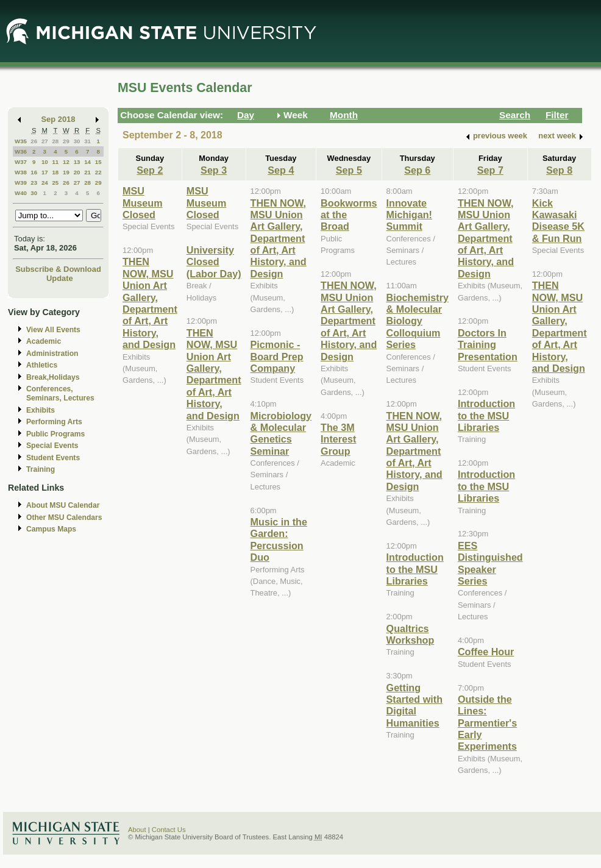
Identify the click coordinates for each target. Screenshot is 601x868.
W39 (21, 183)
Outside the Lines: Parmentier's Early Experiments (487, 723)
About (137, 830)
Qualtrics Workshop (411, 634)
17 (45, 172)
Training (41, 469)
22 (98, 172)
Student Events (53, 458)
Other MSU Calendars (64, 518)
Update (60, 278)
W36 (21, 151)
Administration (52, 354)
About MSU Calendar (63, 505)
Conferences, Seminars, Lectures (60, 393)
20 (77, 172)
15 (98, 162)
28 (55, 141)
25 (55, 183)
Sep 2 (150, 170)
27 (45, 141)
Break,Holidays (53, 377)
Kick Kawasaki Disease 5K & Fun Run (558, 221)
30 (77, 141)
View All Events (53, 330)
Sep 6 (417, 170)
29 (66, 141)
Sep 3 (214, 170)
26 (34, 141)
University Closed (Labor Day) (214, 262)
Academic (44, 341)
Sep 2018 (59, 119)
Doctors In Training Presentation (488, 345)
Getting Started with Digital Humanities (414, 705)
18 (55, 172)
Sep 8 (559, 170)
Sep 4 (281, 170)
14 (87, 162)
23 (34, 183)
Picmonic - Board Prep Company (277, 356)
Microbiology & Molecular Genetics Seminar (281, 433)
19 (66, 172)
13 (77, 162)
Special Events (52, 446)
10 (45, 162)
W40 (21, 193)
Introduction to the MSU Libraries (415, 569)
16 (34, 172)
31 (87, 141)
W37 (21, 162)
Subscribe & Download (58, 269)
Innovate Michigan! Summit (409, 215)
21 (87, 172)
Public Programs (55, 434)
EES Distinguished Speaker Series (490, 563)
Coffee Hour (486, 652)
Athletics (42, 365)
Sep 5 (349, 170)
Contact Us (169, 830)
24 (45, 183)
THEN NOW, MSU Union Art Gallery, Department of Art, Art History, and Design (150, 303)
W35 (21, 141)
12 (66, 162)
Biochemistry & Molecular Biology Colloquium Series (418, 321)
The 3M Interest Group (338, 439)
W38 (21, 172)
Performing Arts (54, 422)
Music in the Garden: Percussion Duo (279, 539)
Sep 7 (490, 170)
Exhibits (41, 410)
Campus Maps (51, 529)
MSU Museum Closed (143, 203)
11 (55, 162)
